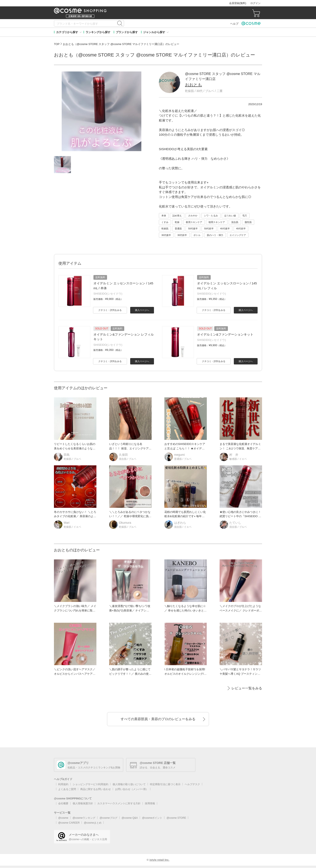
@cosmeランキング (84, 818)
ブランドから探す (127, 32)
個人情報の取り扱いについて (129, 784)
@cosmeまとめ (93, 823)
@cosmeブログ (109, 818)
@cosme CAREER (69, 823)
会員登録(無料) (238, 3)
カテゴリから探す (67, 32)
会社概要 (63, 803)
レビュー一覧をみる (247, 688)
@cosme (63, 818)
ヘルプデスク (192, 784)
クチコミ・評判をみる (110, 310)
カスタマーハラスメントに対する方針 (119, 803)
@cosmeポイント (152, 818)
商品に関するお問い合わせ (96, 789)
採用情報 (150, 803)
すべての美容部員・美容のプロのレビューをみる (158, 719)
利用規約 (63, 784)
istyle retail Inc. (159, 860)
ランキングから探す (98, 32)
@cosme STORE (176, 818)
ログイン (255, 3)
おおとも (193, 85)
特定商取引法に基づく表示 (165, 784)
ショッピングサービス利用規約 (90, 784)
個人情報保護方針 (83, 803)
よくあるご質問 (67, 789)
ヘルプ (234, 24)
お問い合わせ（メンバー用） (132, 789)
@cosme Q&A (130, 818)
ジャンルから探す (154, 32)
